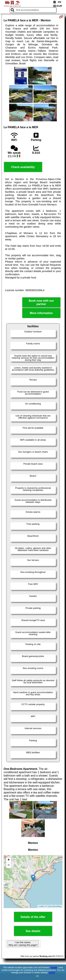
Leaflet (41, 906)
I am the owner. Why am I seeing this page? (23, 944)
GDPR (52, 973)
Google (54, 967)
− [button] (9, 865)
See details (33, 931)
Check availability (23, 167)
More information (41, 313)
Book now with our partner (41, 302)
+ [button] (9, 860)
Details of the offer (33, 917)
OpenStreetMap (55, 906)
